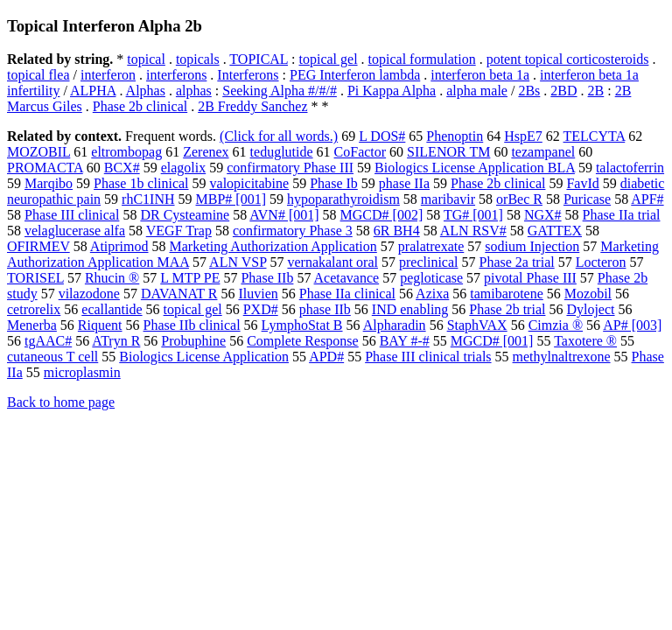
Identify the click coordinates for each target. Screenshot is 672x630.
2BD (563, 91)
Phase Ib (334, 183)
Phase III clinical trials (428, 357)
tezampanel (543, 152)
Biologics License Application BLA (475, 168)
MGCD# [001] (492, 341)
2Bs (529, 91)
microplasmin (82, 372)
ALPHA (93, 91)
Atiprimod (119, 246)
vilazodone (89, 294)
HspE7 (523, 136)
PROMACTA (45, 168)
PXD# (261, 309)
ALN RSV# (473, 231)
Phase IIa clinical (347, 294)
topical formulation (422, 59)
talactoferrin (630, 168)
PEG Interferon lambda (355, 75)
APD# (326, 357)
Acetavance (347, 278)
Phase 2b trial (507, 309)
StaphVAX (477, 325)
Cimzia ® (556, 325)
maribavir (448, 199)
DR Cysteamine (185, 215)
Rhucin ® (112, 278)
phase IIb (325, 309)
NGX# (543, 215)
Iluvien (258, 294)
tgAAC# (48, 341)
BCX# (122, 168)
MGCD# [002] (382, 215)
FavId (582, 183)
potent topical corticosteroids (568, 59)
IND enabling (410, 309)
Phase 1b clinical (141, 183)
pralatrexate (431, 246)
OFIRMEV (38, 246)
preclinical (429, 262)
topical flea (38, 75)
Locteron (601, 262)
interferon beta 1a (480, 75)
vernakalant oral (332, 262)
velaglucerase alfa (75, 231)
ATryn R (116, 341)
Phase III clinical (72, 215)
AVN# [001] (284, 215)
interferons (176, 75)
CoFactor (360, 152)
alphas (194, 91)
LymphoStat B (302, 325)
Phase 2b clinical (140, 106)
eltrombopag (126, 152)
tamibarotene (507, 294)
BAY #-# (405, 341)
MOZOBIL (38, 152)
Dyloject (590, 309)
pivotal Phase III (530, 278)
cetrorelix (34, 309)
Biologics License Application (204, 357)
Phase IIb (267, 278)
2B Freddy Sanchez (252, 106)
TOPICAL (259, 59)
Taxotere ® (585, 341)
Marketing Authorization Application (273, 246)
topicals (198, 59)
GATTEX (555, 231)
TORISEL (35, 278)
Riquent (100, 325)
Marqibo (49, 183)
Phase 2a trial (516, 262)
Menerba (32, 325)
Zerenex (206, 152)
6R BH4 (397, 231)
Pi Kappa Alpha (392, 91)
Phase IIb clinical (192, 325)
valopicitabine (250, 183)
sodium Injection (532, 246)
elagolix (184, 168)
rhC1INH (148, 199)
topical (146, 59)
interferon (108, 75)
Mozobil (588, 294)
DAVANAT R (179, 294)
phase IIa (404, 183)
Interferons (248, 75)
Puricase (587, 199)
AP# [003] (632, 325)
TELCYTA (595, 136)
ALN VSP (238, 262)
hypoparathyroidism (343, 199)
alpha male (477, 91)
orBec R (519, 199)
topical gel (328, 59)
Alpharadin (395, 325)
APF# (647, 199)
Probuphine (193, 341)
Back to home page (61, 402)
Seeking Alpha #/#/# (280, 91)
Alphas (146, 91)
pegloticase (431, 278)
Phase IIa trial (622, 215)
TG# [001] (473, 215)
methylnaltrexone (562, 357)
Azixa (432, 294)
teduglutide (282, 152)
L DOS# (382, 136)
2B (596, 91)
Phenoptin (455, 136)
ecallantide (112, 309)
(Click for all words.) (279, 136)
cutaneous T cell (52, 357)
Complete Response (303, 341)
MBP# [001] (231, 199)
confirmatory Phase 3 (293, 231)
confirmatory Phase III (290, 168)
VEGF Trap (179, 231)
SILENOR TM (448, 152)
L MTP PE (190, 278)
